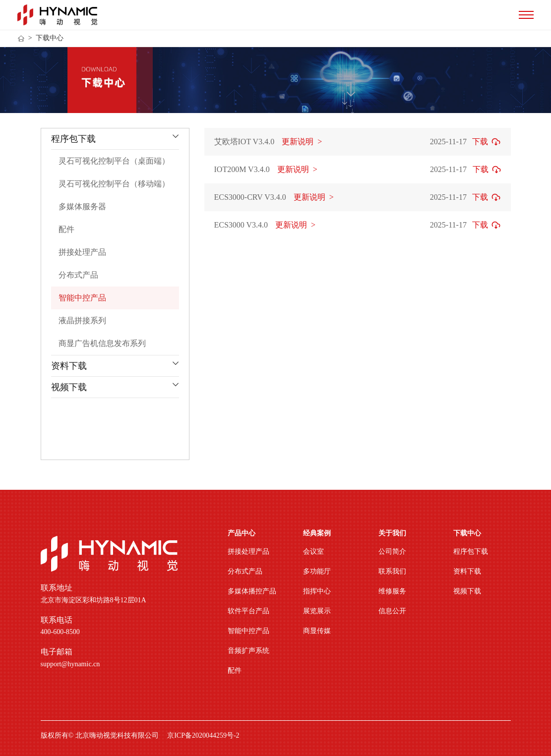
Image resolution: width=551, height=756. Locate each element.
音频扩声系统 (248, 651)
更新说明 (302, 142)
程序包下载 (471, 552)
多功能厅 (317, 571)
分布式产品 (245, 571)
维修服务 (392, 591)
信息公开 (392, 611)
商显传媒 (317, 631)
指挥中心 (317, 591)
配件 (235, 670)
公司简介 (392, 552)
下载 (480, 142)
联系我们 (392, 571)
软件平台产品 (248, 611)
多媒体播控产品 (252, 591)
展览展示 (317, 611)
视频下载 (467, 591)
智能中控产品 (248, 631)
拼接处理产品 (248, 552)
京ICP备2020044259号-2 (203, 736)
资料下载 (467, 571)
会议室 (313, 552)
